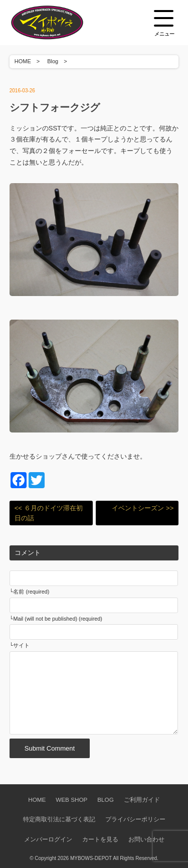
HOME (23, 61)
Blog (53, 61)
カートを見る (100, 839)
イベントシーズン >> (143, 508)
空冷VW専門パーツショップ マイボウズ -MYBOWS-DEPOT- (60, 23)
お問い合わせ (146, 839)
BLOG (105, 800)
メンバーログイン (48, 839)
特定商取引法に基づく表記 (59, 819)
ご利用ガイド (142, 800)
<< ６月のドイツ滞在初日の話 (49, 513)
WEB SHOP (71, 800)
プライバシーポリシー (135, 819)
